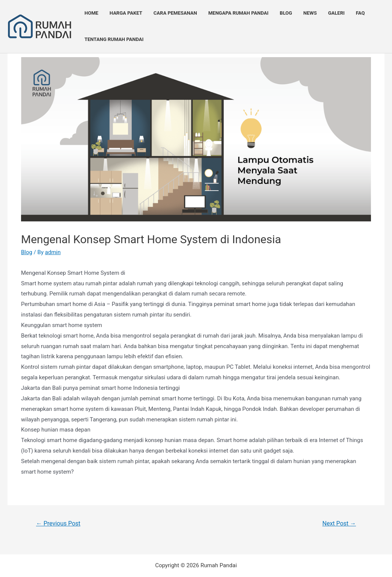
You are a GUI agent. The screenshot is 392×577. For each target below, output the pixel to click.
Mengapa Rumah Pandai (238, 13)
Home (91, 13)
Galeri (336, 13)
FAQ (360, 13)
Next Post (339, 523)
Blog (286, 13)
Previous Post (58, 523)
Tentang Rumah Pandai (114, 39)
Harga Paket (126, 13)
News (310, 13)
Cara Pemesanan (175, 13)
